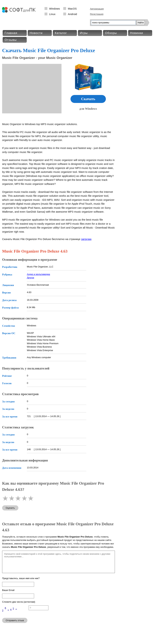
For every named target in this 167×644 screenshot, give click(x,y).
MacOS (72, 9)
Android (72, 14)
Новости (36, 33)
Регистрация (97, 14)
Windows (55, 9)
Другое (30, 278)
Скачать (88, 99)
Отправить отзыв (15, 620)
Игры (84, 33)
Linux (52, 14)
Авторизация (97, 9)
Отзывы (11, 40)
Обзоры (111, 33)
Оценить (10, 508)
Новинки (137, 33)
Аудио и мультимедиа (38, 274)
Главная (11, 33)
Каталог (61, 33)
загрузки (86, 239)
